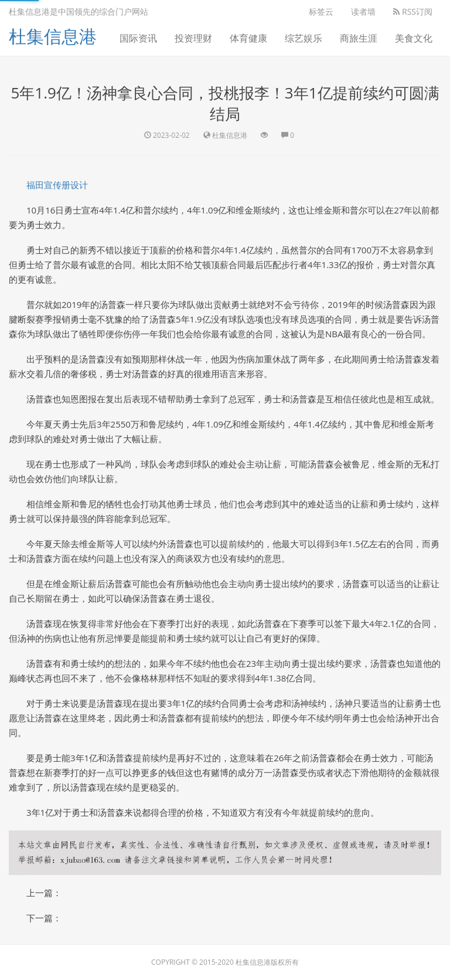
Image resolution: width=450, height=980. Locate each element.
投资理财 (193, 38)
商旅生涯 (359, 38)
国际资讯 (138, 38)
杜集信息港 (53, 36)
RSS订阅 (413, 11)
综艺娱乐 (304, 38)
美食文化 (414, 38)
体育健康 (248, 38)
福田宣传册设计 (57, 185)
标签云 (321, 11)
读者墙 (363, 11)
